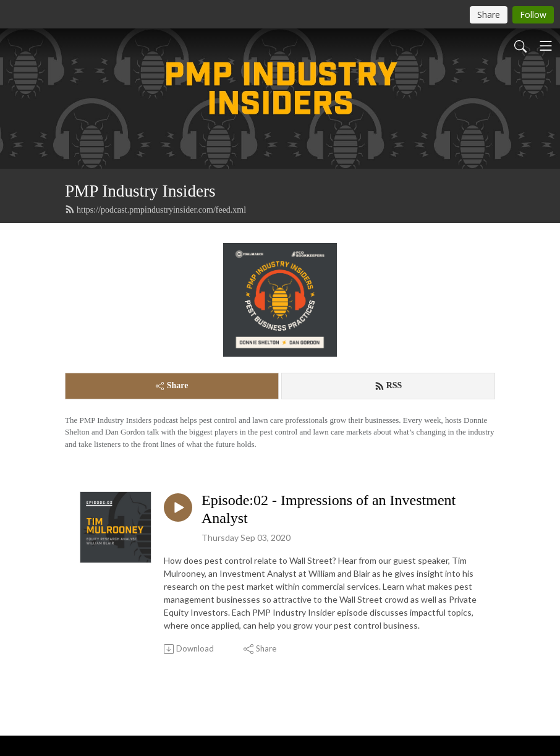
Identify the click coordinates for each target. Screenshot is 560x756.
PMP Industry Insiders (140, 191)
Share (172, 385)
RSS (388, 386)
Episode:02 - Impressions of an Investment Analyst (329, 509)
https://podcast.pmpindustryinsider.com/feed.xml (155, 210)
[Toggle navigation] (546, 46)
